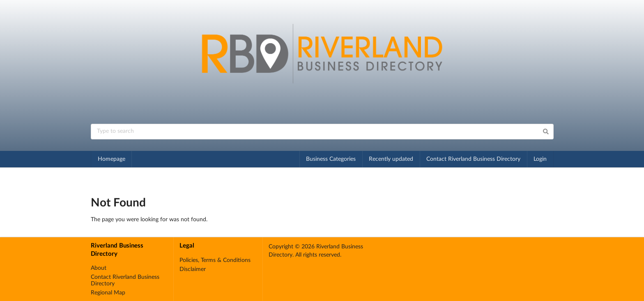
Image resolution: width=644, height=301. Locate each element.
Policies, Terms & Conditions (215, 260)
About (99, 268)
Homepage (112, 159)
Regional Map (108, 293)
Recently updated (391, 159)
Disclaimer (193, 269)
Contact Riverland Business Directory (473, 159)
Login (540, 159)
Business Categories (331, 159)
